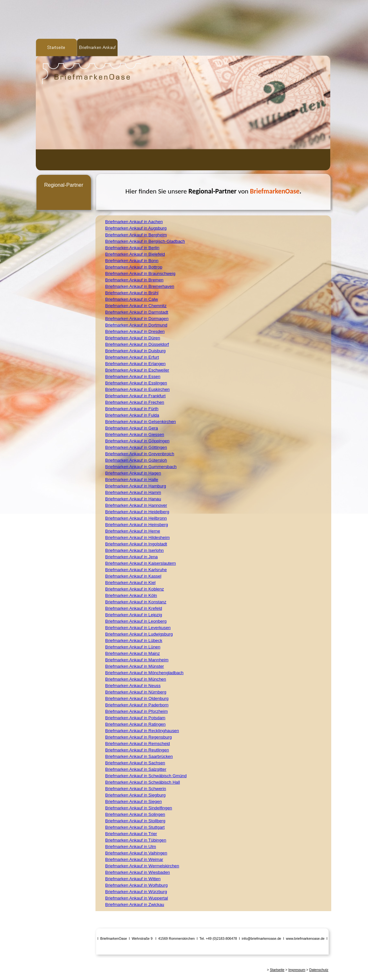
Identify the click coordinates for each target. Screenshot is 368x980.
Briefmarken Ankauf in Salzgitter (136, 769)
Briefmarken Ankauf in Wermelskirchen (142, 866)
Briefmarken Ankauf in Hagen (133, 473)
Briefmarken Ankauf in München (136, 679)
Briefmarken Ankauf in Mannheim (137, 660)
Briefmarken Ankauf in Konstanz (136, 602)
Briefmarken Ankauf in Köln (131, 595)
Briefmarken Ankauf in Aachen (134, 222)
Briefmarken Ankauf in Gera (132, 428)
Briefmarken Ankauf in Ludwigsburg (139, 634)
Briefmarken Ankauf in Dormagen (137, 319)
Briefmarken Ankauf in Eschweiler (137, 370)
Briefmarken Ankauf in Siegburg (135, 795)
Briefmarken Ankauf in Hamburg (136, 486)
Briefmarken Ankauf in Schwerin (136, 789)
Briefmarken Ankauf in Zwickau (135, 905)
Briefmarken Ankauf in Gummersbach (141, 467)
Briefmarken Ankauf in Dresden (135, 331)
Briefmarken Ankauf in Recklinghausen (142, 731)
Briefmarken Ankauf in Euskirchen (137, 389)
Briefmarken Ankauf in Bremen (134, 280)
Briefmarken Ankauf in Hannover (136, 505)
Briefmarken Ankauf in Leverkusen (138, 628)
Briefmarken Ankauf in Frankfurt (135, 396)
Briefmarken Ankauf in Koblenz (134, 589)
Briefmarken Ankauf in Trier (131, 834)
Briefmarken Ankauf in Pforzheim (136, 711)
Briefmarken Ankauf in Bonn (132, 261)
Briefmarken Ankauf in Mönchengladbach (144, 673)
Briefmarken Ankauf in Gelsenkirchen (140, 422)
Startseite (277, 970)
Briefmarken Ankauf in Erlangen (135, 364)
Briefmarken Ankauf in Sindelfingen (139, 808)
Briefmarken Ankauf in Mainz (133, 653)
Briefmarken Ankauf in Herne (133, 531)
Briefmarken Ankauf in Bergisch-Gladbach (145, 241)
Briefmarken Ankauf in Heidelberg (137, 512)
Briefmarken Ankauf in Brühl (132, 293)
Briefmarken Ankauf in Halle (132, 480)
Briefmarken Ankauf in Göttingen (136, 447)
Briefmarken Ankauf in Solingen (135, 814)
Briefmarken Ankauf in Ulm (131, 847)
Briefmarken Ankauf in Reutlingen (137, 750)
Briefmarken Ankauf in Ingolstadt (136, 544)
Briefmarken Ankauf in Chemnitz (136, 306)
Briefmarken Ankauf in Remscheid (138, 744)
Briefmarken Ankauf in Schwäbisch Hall (143, 782)
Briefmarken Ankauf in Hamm (133, 492)
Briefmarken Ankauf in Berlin (132, 248)
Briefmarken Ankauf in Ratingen (135, 724)
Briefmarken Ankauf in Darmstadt (137, 312)
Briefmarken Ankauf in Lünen (133, 647)
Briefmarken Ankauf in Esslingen (136, 383)
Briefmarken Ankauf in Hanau (133, 499)
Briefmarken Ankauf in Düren (133, 338)
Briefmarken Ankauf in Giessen (135, 434)
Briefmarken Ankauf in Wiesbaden (138, 872)
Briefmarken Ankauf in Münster (134, 666)
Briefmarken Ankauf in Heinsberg (137, 525)
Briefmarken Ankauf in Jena (131, 557)
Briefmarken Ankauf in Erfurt (132, 357)
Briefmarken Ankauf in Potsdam (135, 718)
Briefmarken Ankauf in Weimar (134, 859)
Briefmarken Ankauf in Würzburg (136, 892)
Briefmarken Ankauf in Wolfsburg (136, 885)
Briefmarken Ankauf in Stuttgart (135, 827)
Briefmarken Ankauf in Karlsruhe (136, 570)
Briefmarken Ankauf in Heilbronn (136, 518)
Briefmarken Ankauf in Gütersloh (136, 460)
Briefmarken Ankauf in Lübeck (134, 641)
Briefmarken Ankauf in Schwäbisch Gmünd (146, 776)
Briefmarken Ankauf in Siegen (134, 801)
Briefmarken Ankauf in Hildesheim (137, 537)
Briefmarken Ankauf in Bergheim (136, 235)
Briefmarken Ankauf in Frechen (135, 402)
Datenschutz (319, 970)
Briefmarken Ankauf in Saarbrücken (139, 756)
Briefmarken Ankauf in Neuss (133, 686)
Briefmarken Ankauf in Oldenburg (137, 698)
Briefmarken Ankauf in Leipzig (134, 615)
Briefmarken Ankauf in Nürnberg (136, 692)
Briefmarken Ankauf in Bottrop (134, 267)
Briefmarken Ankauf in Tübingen (136, 840)
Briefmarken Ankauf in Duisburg (135, 351)
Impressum (297, 970)
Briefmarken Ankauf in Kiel (130, 583)
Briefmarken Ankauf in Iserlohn (134, 550)
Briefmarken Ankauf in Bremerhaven (140, 286)
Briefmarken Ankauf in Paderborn (137, 705)
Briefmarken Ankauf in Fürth (132, 409)
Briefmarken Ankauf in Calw (132, 299)
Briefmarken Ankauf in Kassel (133, 576)
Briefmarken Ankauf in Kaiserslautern (140, 563)
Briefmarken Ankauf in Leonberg (136, 621)
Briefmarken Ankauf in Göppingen (137, 441)
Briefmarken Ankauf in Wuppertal (137, 898)
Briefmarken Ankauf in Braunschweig (140, 273)
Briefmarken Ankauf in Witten (133, 879)
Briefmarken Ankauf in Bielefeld (135, 254)
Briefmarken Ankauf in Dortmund (136, 325)
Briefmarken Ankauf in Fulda (132, 415)
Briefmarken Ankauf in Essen (133, 377)
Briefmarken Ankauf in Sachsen (135, 763)
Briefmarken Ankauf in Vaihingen (136, 853)
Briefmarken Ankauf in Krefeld (134, 608)
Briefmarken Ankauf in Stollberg (135, 821)
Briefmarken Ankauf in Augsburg (136, 228)
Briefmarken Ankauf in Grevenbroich (140, 454)
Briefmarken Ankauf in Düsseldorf (137, 344)
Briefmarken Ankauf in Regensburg (139, 737)
